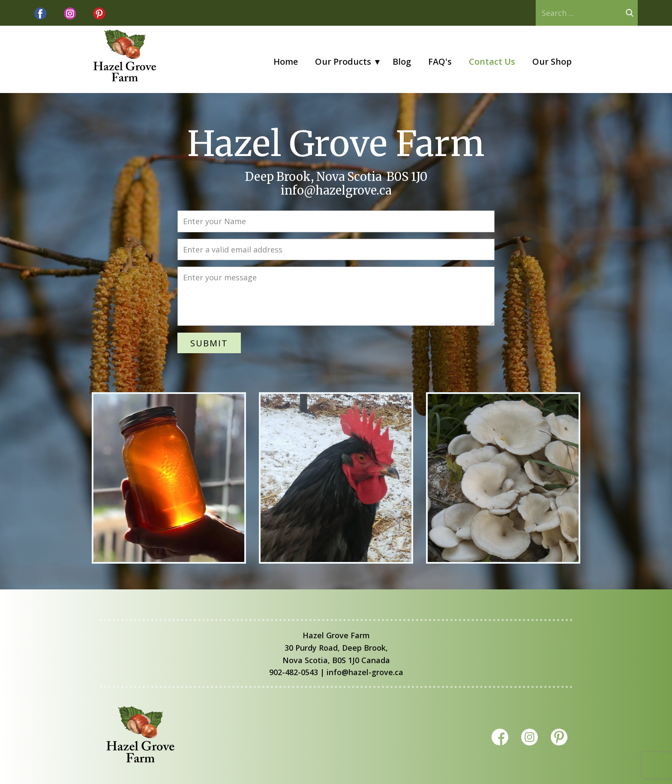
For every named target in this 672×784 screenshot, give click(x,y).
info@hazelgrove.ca (336, 190)
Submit (209, 343)
